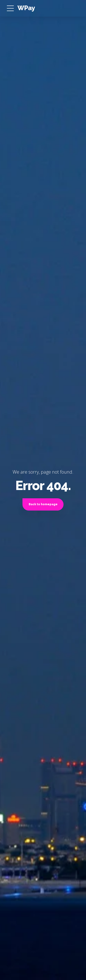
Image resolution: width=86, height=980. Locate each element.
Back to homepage (43, 504)
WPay (26, 8)
